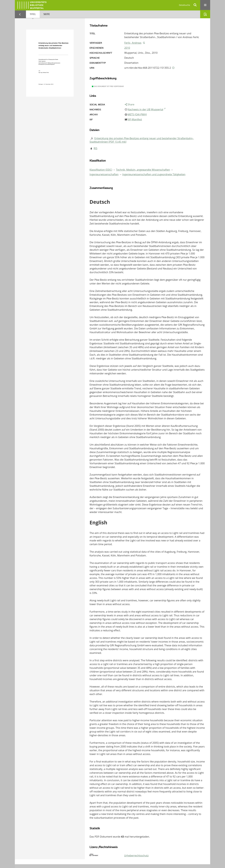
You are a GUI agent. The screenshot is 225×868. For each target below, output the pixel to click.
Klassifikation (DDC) (101, 170)
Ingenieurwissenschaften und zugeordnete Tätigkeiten (154, 174)
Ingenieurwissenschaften (104, 174)
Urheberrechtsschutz (136, 856)
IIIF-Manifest (135, 119)
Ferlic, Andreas (133, 43)
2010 (127, 48)
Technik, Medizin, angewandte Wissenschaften (143, 170)
